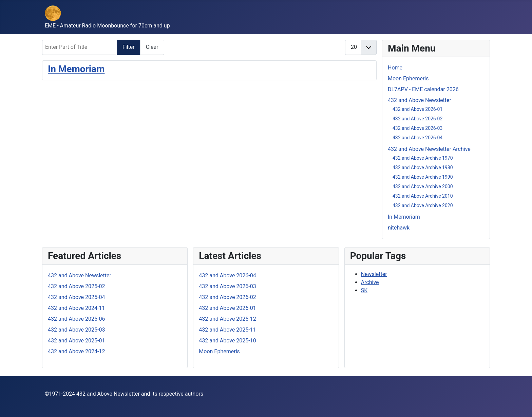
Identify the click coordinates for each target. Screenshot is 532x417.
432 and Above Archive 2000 (423, 186)
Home (395, 68)
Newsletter (374, 274)
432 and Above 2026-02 (417, 119)
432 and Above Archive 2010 (423, 196)
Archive (370, 282)
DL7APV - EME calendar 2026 (423, 89)
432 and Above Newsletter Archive (429, 149)
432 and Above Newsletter (420, 100)
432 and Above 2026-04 (417, 138)
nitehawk (399, 228)
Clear (152, 47)
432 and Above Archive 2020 (423, 205)
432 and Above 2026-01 (417, 109)
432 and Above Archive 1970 (423, 158)
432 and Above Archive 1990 (423, 177)
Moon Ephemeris (408, 78)
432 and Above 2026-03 (417, 128)
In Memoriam (76, 69)
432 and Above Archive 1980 (423, 167)
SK (364, 290)
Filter (129, 47)
